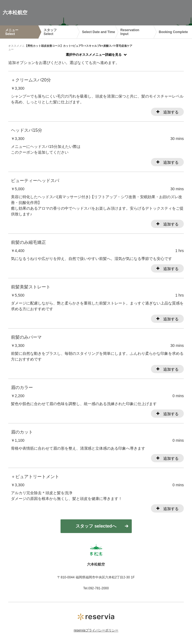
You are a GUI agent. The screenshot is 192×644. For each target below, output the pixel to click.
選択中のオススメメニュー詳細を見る (94, 55)
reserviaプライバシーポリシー (96, 630)
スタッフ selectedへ (96, 526)
